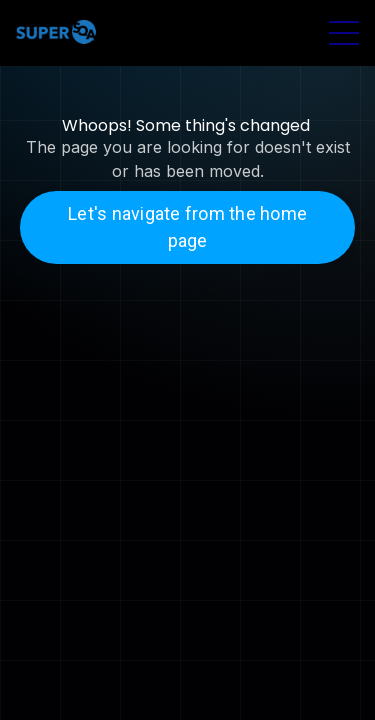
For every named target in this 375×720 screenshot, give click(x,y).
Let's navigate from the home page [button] (187, 227)
